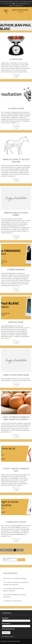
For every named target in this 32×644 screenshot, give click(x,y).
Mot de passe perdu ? (8, 636)
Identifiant (5, 618)
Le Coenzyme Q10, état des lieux (13, 601)
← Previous (4, 550)
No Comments (17, 76)
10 (17, 550)
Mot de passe (6, 623)
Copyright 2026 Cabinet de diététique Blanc (10, 641)
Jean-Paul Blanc (16, 27)
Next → (21, 550)
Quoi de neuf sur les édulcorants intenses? (15, 578)
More (17, 77)
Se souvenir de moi (8, 629)
